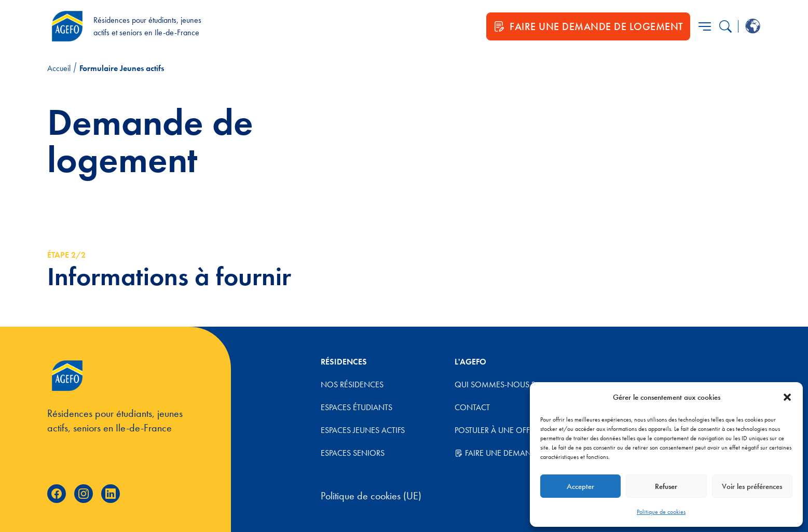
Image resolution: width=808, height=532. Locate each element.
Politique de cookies (661, 512)
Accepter (580, 486)
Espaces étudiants (357, 407)
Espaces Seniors (353, 453)
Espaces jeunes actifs (363, 430)
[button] (787, 397)
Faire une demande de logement (525, 453)
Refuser (666, 486)
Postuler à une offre (496, 430)
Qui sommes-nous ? (495, 384)
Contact (472, 407)
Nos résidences (352, 384)
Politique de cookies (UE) (371, 496)
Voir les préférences (752, 486)
